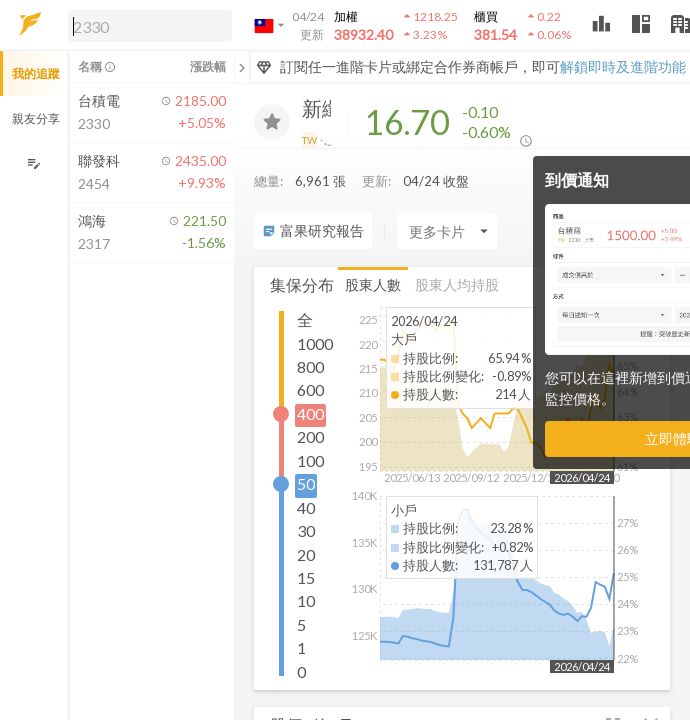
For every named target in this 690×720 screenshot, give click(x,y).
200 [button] (310, 436)
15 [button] (306, 577)
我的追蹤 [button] (36, 73)
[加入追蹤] (272, 122)
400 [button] (310, 413)
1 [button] (301, 647)
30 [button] (306, 530)
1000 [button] (315, 343)
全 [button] (305, 319)
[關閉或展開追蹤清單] (242, 67)
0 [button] (301, 671)
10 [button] (306, 600)
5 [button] (301, 624)
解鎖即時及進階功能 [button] (623, 66)
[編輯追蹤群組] (33, 163)
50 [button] (306, 483)
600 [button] (310, 389)
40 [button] (306, 507)
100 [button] (310, 460)
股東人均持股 (457, 284)
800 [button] (310, 366)
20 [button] (306, 554)
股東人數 (373, 284)
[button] (146, 25)
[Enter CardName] (447, 231)
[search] (150, 26)
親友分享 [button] (36, 118)
